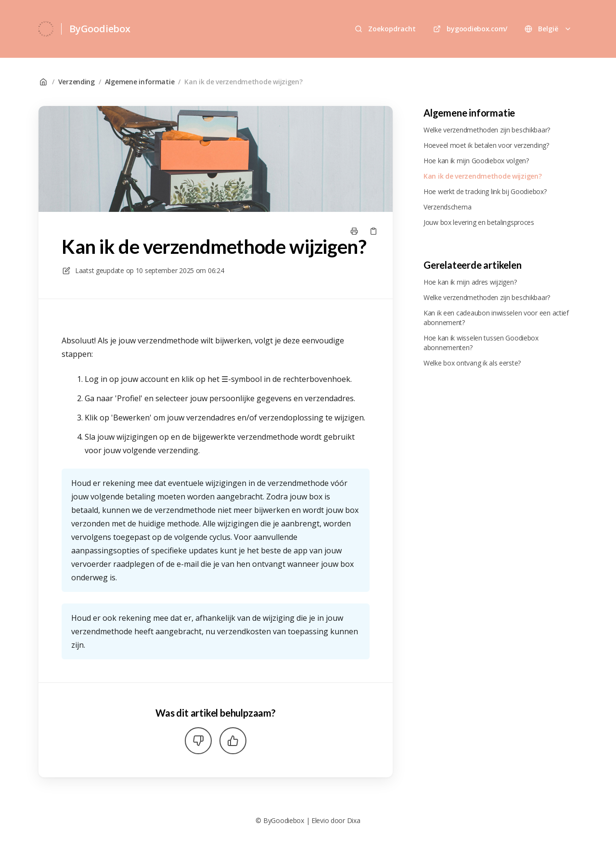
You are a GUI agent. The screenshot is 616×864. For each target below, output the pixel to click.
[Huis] (46, 29)
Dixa (354, 820)
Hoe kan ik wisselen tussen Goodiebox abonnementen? (481, 343)
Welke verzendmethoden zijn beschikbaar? (487, 130)
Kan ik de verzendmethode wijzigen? (243, 82)
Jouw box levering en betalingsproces (479, 222)
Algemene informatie (140, 82)
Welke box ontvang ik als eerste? (472, 363)
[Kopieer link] (373, 231)
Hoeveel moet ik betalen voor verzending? (486, 145)
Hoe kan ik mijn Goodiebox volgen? (476, 161)
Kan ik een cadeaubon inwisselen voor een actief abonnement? (496, 318)
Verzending (77, 82)
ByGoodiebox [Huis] (100, 29)
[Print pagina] (354, 231)
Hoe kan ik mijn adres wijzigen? (470, 282)
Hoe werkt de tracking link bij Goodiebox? (485, 191)
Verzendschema (447, 207)
